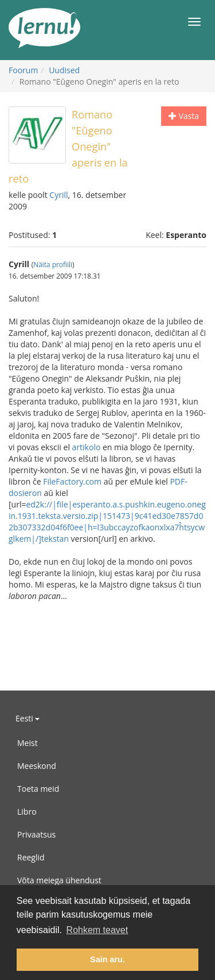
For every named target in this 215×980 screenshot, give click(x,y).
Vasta (184, 116)
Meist (28, 743)
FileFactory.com (72, 481)
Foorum (23, 70)
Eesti (28, 718)
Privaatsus (36, 834)
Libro (27, 812)
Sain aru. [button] (107, 959)
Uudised (64, 70)
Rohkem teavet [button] (97, 930)
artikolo (87, 447)
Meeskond (37, 766)
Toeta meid (38, 789)
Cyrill (58, 195)
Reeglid (31, 857)
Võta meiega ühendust (59, 880)
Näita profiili (53, 264)
